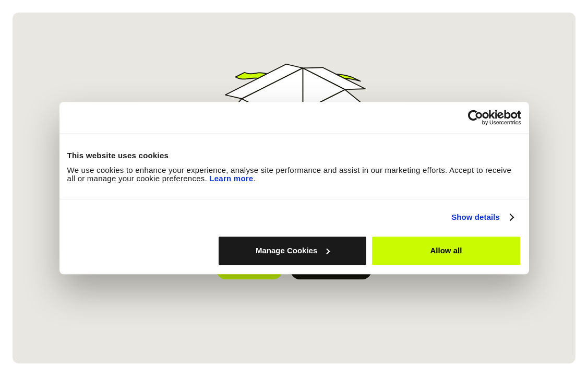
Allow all (446, 250)
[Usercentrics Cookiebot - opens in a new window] (476, 118)
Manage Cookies (293, 250)
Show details (476, 217)
